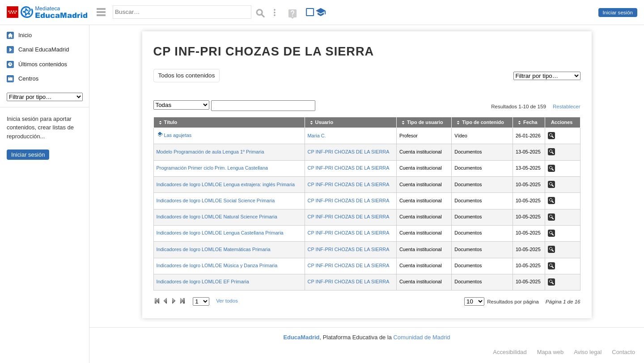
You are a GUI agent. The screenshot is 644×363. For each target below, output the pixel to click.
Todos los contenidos (187, 75)
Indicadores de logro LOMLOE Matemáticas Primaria (214, 249)
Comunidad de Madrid (422, 337)
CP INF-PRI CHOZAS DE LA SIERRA (349, 152)
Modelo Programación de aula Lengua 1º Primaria (210, 152)
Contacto (623, 352)
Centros (28, 79)
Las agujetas (178, 135)
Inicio (25, 35)
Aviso (588, 352)
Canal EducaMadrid (44, 49)
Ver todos (227, 301)
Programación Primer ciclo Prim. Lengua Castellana (212, 168)
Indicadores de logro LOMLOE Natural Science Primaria (217, 217)
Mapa (551, 352)
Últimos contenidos (43, 64)
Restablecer (567, 107)
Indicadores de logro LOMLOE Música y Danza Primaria (217, 265)
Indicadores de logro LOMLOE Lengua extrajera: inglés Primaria (226, 184)
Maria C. (317, 136)
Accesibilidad (510, 352)
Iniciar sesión (618, 13)
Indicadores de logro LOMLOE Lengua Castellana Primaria (220, 233)
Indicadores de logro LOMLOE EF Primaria (203, 282)
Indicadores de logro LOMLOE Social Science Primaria (216, 201)
